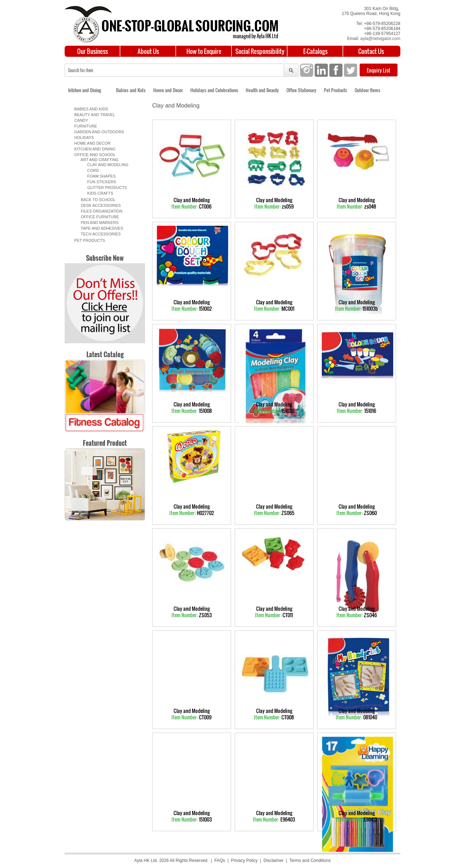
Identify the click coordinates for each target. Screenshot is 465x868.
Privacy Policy (244, 860)
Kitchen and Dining (94, 149)
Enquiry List (379, 70)
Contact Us (371, 51)
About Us (148, 51)
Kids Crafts (97, 193)
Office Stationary (301, 90)
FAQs (220, 860)
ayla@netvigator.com (380, 39)
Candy (80, 120)
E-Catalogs (315, 51)
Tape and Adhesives (100, 228)
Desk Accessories (99, 205)
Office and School (94, 155)
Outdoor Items (367, 90)
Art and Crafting (97, 160)
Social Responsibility (260, 51)
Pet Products (336, 90)
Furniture (85, 126)
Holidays (83, 138)
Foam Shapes (98, 176)
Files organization (99, 211)
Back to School (96, 200)
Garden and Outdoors (98, 132)
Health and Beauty (262, 90)
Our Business (92, 51)
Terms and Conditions (310, 860)
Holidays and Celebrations (214, 90)
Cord (90, 170)
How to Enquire (204, 51)
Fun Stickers (98, 182)
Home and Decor (168, 90)
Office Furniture (98, 217)
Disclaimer (274, 860)
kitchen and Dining (85, 90)
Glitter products (104, 188)
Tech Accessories (99, 234)
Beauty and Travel (94, 115)
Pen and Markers (97, 223)
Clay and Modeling (104, 165)
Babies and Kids (131, 90)
